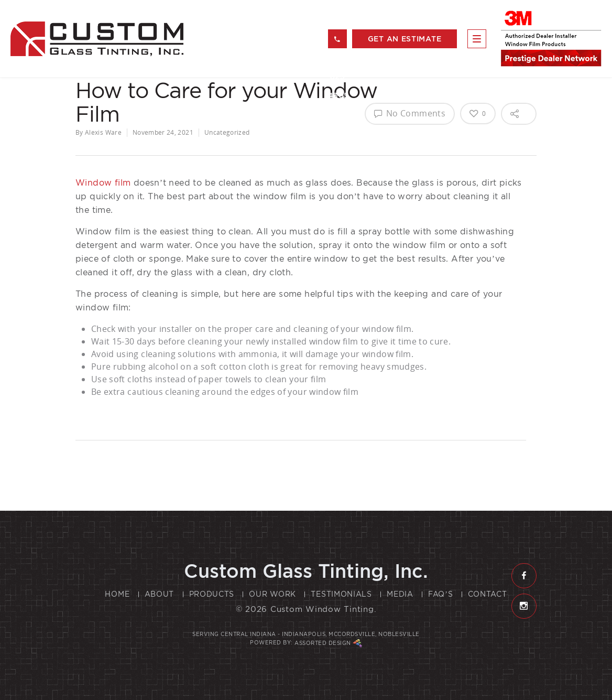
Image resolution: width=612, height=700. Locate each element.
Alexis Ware (103, 132)
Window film (103, 183)
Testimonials (341, 594)
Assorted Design (328, 643)
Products (212, 594)
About (160, 594)
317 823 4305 (337, 42)
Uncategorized (227, 132)
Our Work (272, 594)
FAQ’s (440, 594)
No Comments (410, 113)
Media (400, 594)
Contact (488, 594)
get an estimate (405, 39)
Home (117, 594)
